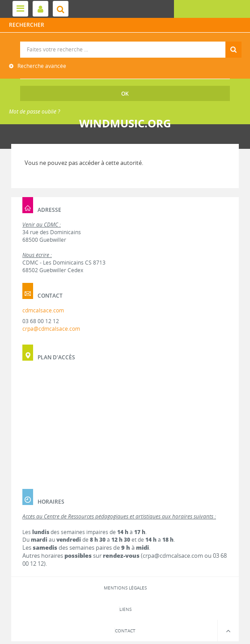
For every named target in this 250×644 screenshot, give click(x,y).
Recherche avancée (41, 66)
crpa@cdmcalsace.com (51, 329)
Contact (125, 631)
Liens (125, 609)
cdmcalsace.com (43, 310)
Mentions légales (125, 588)
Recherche (125, 42)
